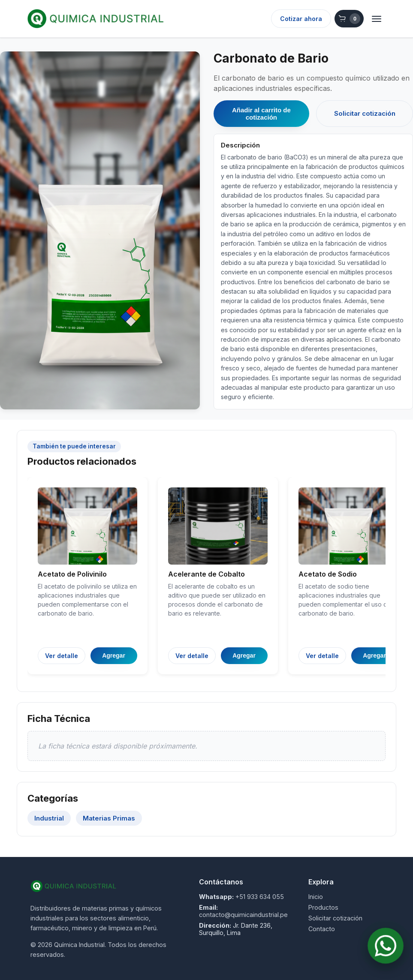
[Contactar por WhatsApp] (386, 946)
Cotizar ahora (301, 19)
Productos (323, 907)
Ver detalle (62, 656)
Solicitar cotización (365, 113)
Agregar (114, 655)
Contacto (322, 929)
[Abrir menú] (377, 19)
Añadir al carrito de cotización (261, 114)
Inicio (316, 897)
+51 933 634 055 (260, 897)
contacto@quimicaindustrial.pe (243, 915)
